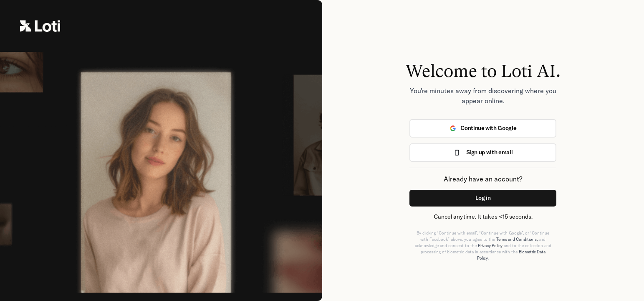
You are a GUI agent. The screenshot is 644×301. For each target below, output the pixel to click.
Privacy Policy (490, 246)
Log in (483, 198)
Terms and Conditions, (517, 239)
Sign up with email (483, 152)
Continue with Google (483, 128)
